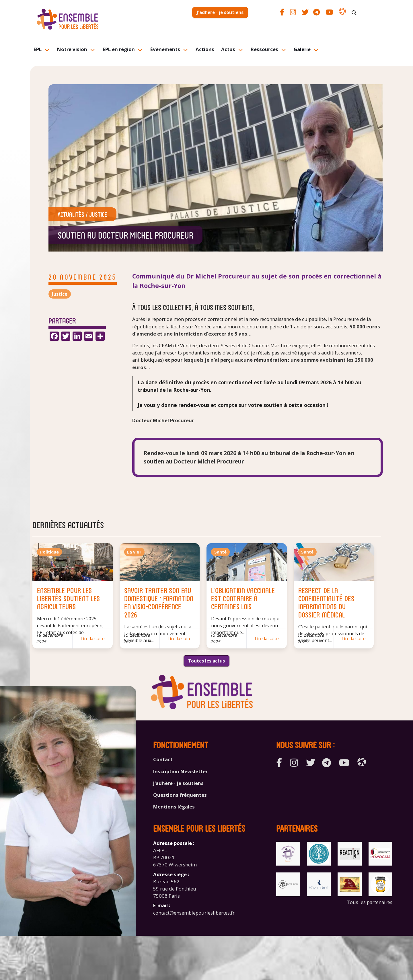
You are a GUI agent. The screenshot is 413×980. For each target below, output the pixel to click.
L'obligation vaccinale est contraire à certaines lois (243, 598)
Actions (205, 49)
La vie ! (134, 552)
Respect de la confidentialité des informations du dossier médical (326, 602)
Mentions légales (174, 807)
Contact (163, 759)
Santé (220, 552)
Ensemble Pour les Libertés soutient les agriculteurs (69, 598)
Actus (228, 49)
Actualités (71, 214)
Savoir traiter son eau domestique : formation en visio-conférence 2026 (159, 602)
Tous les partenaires (370, 902)
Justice (98, 214)
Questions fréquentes (180, 795)
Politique (49, 552)
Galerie (302, 49)
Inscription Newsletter (180, 771)
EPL (38, 49)
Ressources (264, 49)
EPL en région (119, 49)
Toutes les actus (206, 661)
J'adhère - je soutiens (220, 12)
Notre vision (72, 49)
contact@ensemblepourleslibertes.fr (194, 913)
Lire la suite (93, 638)
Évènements (165, 49)
